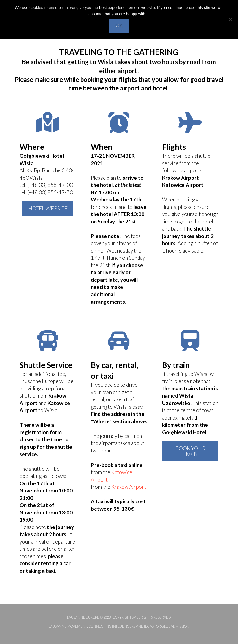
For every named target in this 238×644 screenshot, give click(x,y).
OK (119, 25)
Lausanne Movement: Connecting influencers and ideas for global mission (119, 626)
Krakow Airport (129, 487)
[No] (230, 20)
